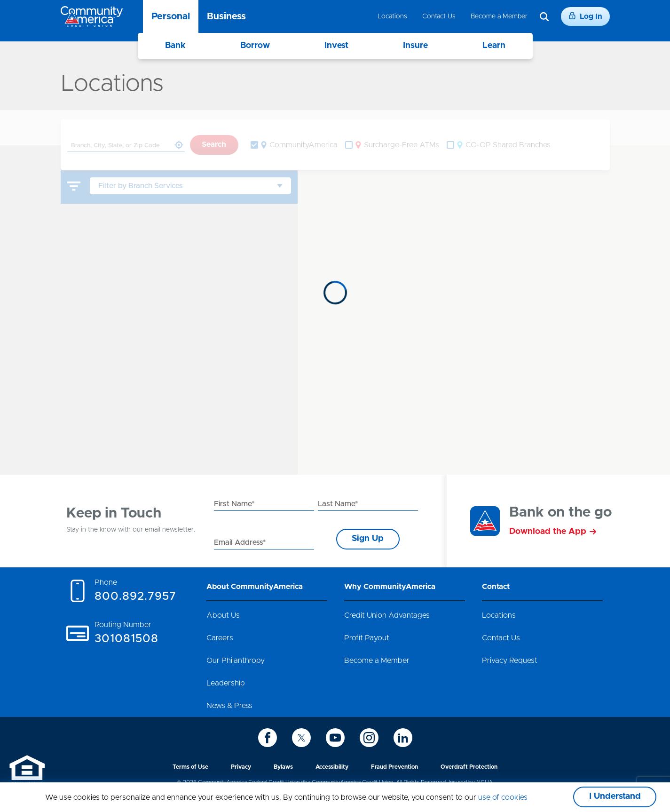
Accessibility (332, 767)
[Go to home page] (92, 16)
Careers (220, 638)
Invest (336, 46)
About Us (223, 615)
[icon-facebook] (268, 738)
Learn (494, 46)
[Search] (544, 17)
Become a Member (499, 16)
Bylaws (283, 767)
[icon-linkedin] (403, 738)
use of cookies (503, 797)
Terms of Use (190, 767)
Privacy (241, 767)
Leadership (226, 683)
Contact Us (439, 16)
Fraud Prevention (394, 767)
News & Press (229, 706)
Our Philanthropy (236, 661)
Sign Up (368, 539)
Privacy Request (510, 661)
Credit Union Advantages (387, 615)
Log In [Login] (585, 16)
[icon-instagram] (369, 738)
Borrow (255, 46)
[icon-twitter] (301, 738)
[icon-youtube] (335, 738)
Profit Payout (367, 638)
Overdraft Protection (469, 767)
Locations (392, 16)
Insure (415, 46)
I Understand (615, 796)
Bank (175, 46)
